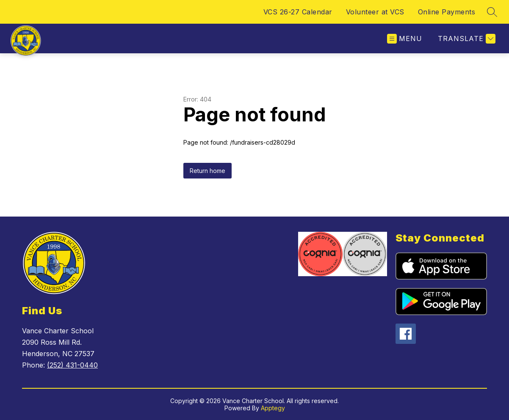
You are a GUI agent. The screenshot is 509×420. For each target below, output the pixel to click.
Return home (207, 171)
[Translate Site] (466, 39)
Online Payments (447, 12)
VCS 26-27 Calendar (298, 12)
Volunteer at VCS (375, 12)
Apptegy (273, 408)
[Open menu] (405, 39)
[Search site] (492, 12)
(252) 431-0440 (72, 365)
